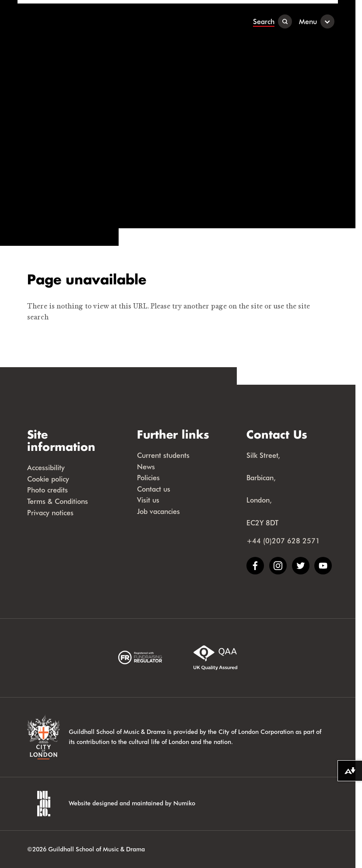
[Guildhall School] (72, 21)
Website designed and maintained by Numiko (132, 803)
